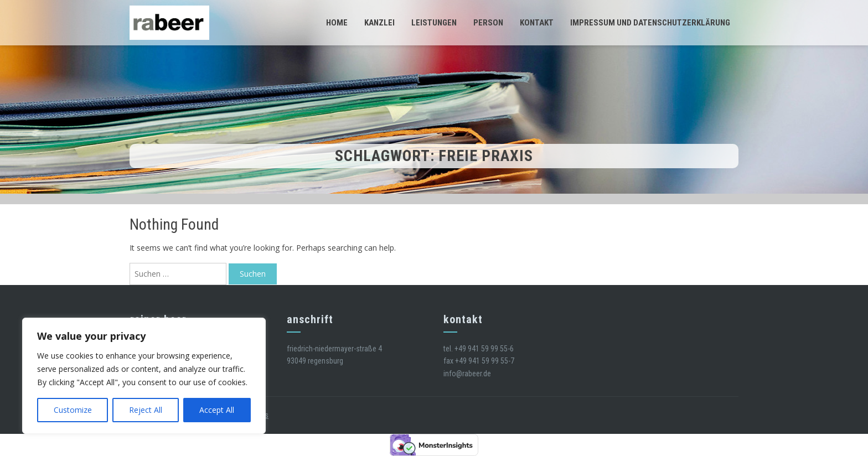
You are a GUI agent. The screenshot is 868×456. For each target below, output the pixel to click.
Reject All (146, 410)
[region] (144, 376)
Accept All (217, 410)
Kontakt (537, 23)
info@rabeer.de (467, 374)
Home (337, 23)
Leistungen (434, 23)
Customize (73, 410)
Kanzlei (379, 23)
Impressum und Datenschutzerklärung (650, 23)
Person (488, 23)
